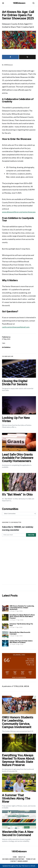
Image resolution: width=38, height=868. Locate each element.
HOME (15, 857)
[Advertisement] (19, 562)
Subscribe (31, 535)
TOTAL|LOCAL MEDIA (21, 686)
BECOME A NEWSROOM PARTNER (13, 859)
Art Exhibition (6, 347)
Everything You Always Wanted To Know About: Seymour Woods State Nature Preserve (22, 616)
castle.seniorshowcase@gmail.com (16, 327)
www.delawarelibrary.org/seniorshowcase (19, 212)
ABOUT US (22, 857)
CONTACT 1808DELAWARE (19, 861)
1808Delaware (19, 3)
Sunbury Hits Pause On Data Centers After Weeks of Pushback (21, 642)
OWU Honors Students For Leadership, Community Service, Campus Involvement (22, 608)
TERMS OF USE (31, 859)
